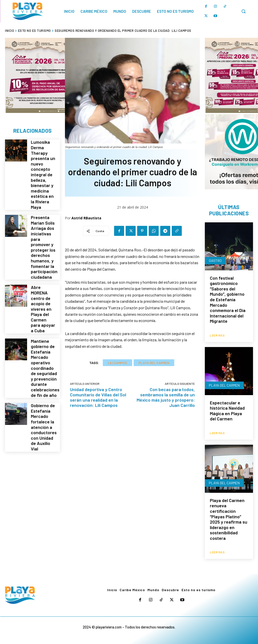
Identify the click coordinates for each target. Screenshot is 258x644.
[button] (243, 11)
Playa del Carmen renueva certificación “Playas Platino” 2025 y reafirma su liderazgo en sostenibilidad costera (229, 518)
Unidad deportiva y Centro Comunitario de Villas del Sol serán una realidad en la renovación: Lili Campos (98, 397)
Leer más (217, 335)
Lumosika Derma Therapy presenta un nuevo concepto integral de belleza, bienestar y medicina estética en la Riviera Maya (43, 169)
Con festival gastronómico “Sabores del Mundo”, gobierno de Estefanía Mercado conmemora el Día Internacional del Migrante (228, 300)
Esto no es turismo (34, 31)
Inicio (10, 31)
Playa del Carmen (154, 363)
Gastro (215, 261)
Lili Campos (117, 363)
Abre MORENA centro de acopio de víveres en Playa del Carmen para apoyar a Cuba (43, 284)
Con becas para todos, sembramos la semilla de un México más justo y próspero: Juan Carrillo (166, 397)
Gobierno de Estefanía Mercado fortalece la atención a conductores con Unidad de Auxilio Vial (44, 386)
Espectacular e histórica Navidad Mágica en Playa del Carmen (227, 410)
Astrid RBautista (86, 218)
